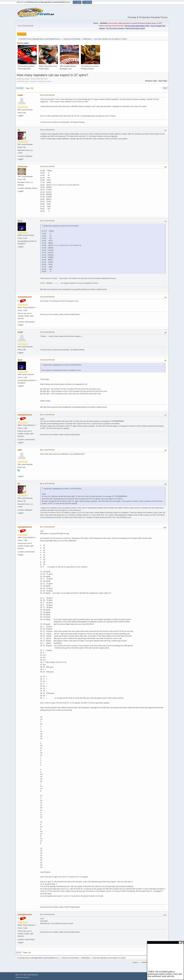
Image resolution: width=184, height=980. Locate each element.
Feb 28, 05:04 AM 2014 (47, 297)
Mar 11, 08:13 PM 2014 (47, 450)
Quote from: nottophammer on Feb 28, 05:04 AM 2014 (63, 365)
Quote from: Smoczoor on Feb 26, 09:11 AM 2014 (61, 226)
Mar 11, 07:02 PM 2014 (47, 415)
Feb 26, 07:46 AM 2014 (47, 130)
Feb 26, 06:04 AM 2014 (47, 95)
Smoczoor (23, 166)
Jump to (135, 962)
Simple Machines (33, 975)
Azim (20, 221)
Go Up (19, 953)
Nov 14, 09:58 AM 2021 (47, 914)
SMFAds (18, 977)
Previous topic (151, 81)
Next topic (163, 81)
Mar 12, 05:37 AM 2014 (47, 484)
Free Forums (26, 977)
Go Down (20, 88)
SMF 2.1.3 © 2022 (21, 975)
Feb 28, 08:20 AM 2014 (47, 332)
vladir (20, 95)
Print (165, 88)
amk (20, 450)
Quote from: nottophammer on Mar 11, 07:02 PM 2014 (63, 489)
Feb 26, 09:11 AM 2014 (47, 166)
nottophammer (25, 297)
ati (19, 130)
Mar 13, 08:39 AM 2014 (47, 527)
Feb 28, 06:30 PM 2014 (47, 360)
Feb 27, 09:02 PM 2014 (47, 221)
